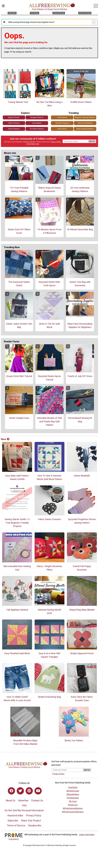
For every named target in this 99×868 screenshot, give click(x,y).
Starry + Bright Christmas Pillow (49, 568)
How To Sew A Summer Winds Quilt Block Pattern (49, 477)
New (5, 439)
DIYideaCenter (73, 798)
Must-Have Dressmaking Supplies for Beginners (80, 325)
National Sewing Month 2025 (49, 611)
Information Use (33, 144)
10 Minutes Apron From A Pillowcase (49, 231)
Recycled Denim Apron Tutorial (49, 378)
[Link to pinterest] (29, 791)
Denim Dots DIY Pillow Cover (19, 231)
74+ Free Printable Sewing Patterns (19, 189)
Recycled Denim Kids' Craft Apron (49, 284)
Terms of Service (16, 825)
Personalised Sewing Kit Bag (80, 420)
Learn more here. (87, 835)
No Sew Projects (62, 123)
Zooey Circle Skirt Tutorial (19, 376)
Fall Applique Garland (17, 610)
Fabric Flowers (14, 123)
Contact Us (37, 800)
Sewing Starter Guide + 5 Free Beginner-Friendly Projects (17, 523)
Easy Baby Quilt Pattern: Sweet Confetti (17, 477)
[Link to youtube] (38, 791)
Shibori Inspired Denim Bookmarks (49, 189)
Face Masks (37, 123)
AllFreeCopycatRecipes (73, 808)
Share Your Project (31, 821)
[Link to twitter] (20, 791)
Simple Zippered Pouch (82, 653)
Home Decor (62, 129)
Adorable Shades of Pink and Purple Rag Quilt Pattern (49, 421)
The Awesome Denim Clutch (19, 284)
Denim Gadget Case (19, 418)
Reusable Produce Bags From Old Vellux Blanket (25, 742)
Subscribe (13, 821)
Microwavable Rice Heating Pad (17, 568)
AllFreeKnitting (73, 794)
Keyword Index (15, 815)
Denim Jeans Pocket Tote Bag (19, 325)
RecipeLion (73, 805)
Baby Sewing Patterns (85, 129)
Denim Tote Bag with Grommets (80, 284)
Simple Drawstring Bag (49, 697)
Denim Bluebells (82, 476)
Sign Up (92, 141)
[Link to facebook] (11, 791)
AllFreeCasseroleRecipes (73, 812)
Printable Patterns (37, 129)
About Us (10, 800)
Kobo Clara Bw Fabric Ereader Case (82, 699)
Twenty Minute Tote (18, 102)
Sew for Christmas (85, 123)
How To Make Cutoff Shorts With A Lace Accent (17, 699)
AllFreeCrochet (73, 791)
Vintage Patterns (37, 117)
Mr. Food (73, 801)
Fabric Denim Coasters (49, 519)
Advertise (23, 800)
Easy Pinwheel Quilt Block (17, 653)
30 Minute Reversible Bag (80, 229)
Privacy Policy (56, 142)
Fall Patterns (62, 117)
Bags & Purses (14, 117)
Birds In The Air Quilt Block (49, 325)
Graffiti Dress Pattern (81, 102)
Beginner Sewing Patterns (85, 117)
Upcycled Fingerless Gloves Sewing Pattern (82, 521)
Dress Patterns (14, 129)
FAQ (24, 806)
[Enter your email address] (67, 770)
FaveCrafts (73, 787)
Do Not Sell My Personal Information (24, 810)
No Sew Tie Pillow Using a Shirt (49, 104)
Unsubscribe (35, 825)
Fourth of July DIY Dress (80, 376)
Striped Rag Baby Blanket (82, 610)
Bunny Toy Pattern (74, 740)
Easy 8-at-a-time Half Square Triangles (49, 655)
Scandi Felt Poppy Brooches (82, 568)
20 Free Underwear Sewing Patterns (80, 189)
